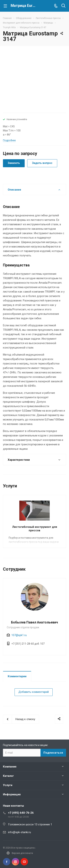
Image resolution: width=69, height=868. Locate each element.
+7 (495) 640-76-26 (21, 813)
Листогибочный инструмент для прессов (35, 529)
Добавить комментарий (34, 692)
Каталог (8, 776)
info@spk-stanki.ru (20, 832)
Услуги (8, 785)
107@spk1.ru (19, 635)
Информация (12, 794)
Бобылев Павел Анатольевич (34, 622)
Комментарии (17, 676)
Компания (10, 767)
